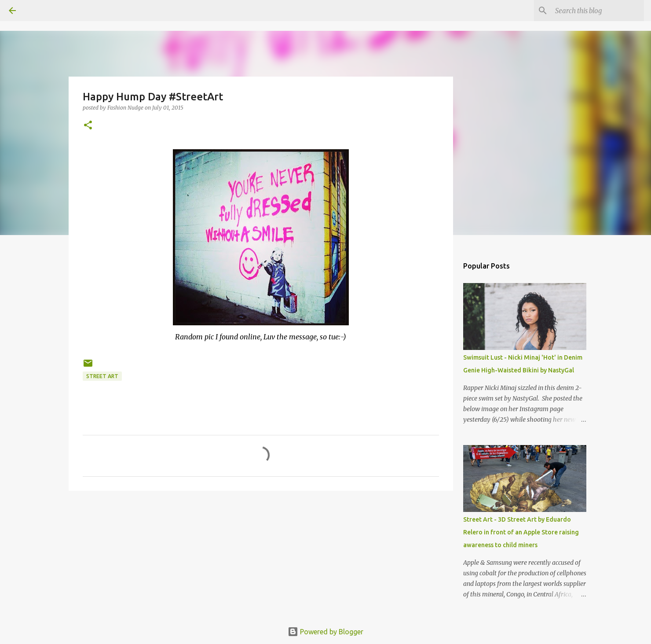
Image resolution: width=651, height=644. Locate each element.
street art (102, 376)
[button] (88, 126)
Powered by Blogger (325, 632)
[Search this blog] (598, 11)
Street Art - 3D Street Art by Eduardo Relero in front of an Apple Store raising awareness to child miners (521, 532)
